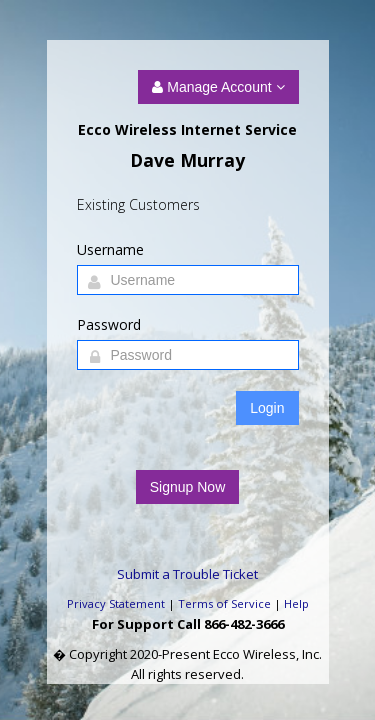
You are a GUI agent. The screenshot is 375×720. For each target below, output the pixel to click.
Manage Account (218, 87)
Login (267, 408)
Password (109, 324)
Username (110, 249)
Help (296, 603)
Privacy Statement (116, 603)
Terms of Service (224, 603)
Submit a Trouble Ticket (187, 574)
